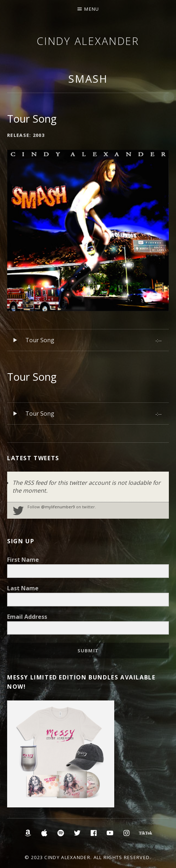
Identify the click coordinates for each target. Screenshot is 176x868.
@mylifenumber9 (58, 507)
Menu (92, 9)
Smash (88, 79)
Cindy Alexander (88, 41)
